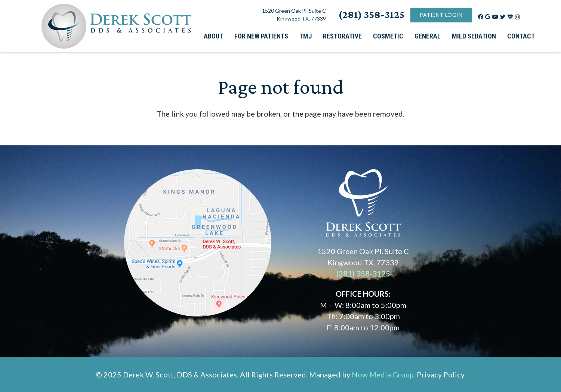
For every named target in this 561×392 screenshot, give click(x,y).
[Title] (510, 17)
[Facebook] (481, 17)
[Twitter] (503, 17)
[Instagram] (517, 17)
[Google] (488, 17)
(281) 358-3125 (363, 274)
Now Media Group (383, 374)
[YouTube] (495, 17)
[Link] (116, 26)
